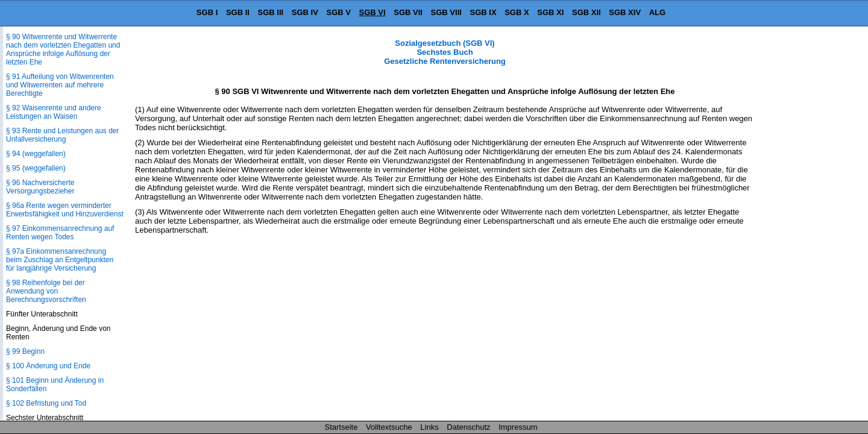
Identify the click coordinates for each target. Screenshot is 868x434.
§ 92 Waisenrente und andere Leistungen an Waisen (54, 112)
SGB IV (305, 12)
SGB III (271, 12)
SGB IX (483, 12)
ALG (657, 12)
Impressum (518, 427)
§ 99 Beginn (25, 351)
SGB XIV (625, 12)
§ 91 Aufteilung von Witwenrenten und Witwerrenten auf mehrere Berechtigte (60, 85)
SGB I (207, 12)
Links (429, 427)
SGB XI (550, 12)
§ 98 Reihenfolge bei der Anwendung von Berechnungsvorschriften (46, 291)
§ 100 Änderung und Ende (48, 366)
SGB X (517, 12)
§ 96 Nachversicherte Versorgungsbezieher (40, 187)
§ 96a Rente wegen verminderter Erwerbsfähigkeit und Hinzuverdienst (65, 210)
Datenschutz (468, 427)
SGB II (238, 12)
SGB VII (408, 12)
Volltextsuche (389, 427)
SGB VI (373, 12)
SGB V (338, 12)
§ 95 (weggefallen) (36, 168)
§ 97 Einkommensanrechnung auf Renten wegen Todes (60, 233)
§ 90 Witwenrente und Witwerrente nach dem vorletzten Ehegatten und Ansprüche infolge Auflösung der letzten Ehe (63, 49)
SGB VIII (446, 12)
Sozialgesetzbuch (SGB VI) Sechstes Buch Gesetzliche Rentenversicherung (445, 52)
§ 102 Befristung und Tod (46, 403)
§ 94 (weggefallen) (36, 154)
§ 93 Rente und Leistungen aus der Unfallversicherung (62, 135)
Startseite (341, 427)
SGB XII (587, 12)
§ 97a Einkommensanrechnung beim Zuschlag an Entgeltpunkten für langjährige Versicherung (60, 260)
